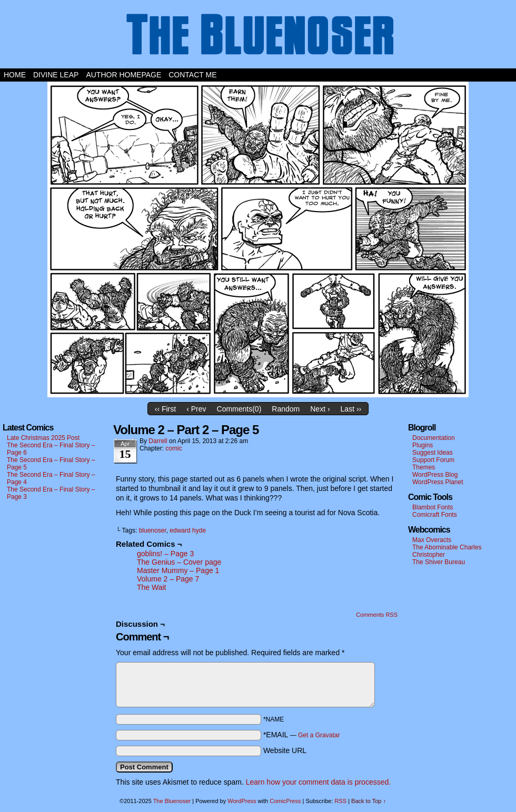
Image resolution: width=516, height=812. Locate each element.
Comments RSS (377, 615)
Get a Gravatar (319, 735)
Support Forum (433, 460)
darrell (158, 441)
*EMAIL (302, 735)
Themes (424, 467)
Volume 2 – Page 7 (168, 579)
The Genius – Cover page (179, 562)
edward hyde (188, 530)
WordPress (242, 801)
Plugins (423, 445)
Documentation (434, 438)
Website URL (285, 750)
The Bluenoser (258, 37)
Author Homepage (123, 75)
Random (286, 409)
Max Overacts (432, 540)
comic (173, 448)
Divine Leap (56, 75)
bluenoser (153, 530)
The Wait (152, 587)
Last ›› (351, 409)
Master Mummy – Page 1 (178, 570)
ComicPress (285, 801)
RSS (341, 801)
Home (15, 75)
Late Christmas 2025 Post (43, 438)
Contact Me (192, 75)
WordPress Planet (438, 482)
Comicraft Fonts (435, 515)
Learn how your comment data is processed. (318, 782)
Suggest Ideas (433, 453)
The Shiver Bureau (439, 562)
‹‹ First (165, 409)
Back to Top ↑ (369, 801)
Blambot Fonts (433, 507)
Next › (320, 409)
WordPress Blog (435, 475)
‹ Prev (196, 409)
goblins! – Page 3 (165, 554)
